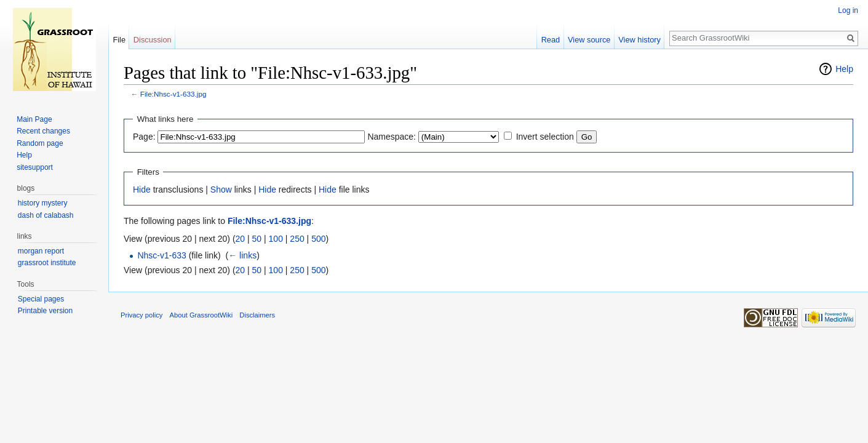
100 (276, 239)
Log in (848, 10)
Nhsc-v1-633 (161, 255)
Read (551, 40)
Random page (40, 143)
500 (318, 239)
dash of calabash (46, 215)
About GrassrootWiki (201, 315)
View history (639, 40)
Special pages (41, 299)
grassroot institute (47, 263)
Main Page (34, 119)
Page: (144, 137)
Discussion (153, 40)
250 (297, 239)
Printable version (45, 311)
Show (221, 190)
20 (241, 239)
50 (257, 239)
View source (589, 40)
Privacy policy (141, 315)
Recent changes (43, 131)
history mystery (43, 203)
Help (844, 69)
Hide (142, 190)
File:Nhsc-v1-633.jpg (173, 94)
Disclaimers (257, 315)
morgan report (41, 251)
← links (242, 255)
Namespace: (392, 137)
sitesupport (35, 167)
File (119, 40)
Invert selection (545, 137)
